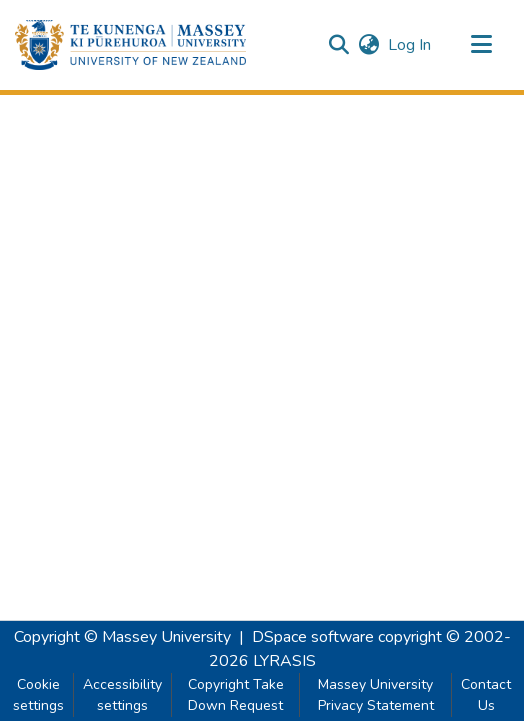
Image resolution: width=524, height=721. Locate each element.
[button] (130, 45)
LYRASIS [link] (284, 661)
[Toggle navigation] (481, 45)
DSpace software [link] (313, 637)
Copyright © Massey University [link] (122, 637)
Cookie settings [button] (38, 695)
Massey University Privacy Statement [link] (376, 695)
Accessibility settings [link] (122, 695)
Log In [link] (410, 45)
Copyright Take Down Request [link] (236, 695)
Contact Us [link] (486, 695)
